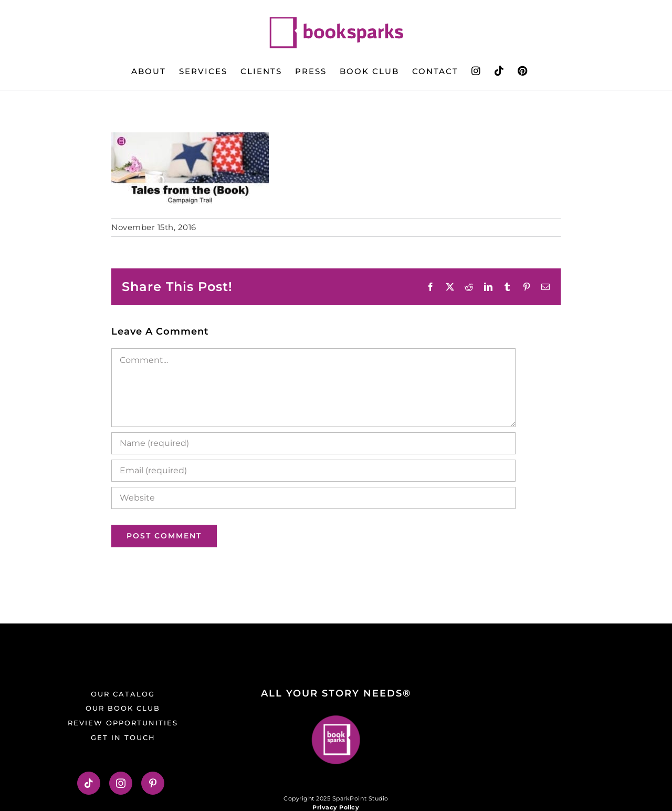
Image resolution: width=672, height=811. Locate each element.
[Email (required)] (313, 471)
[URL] (313, 498)
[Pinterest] (153, 783)
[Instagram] (121, 783)
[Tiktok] (89, 783)
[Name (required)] (313, 443)
